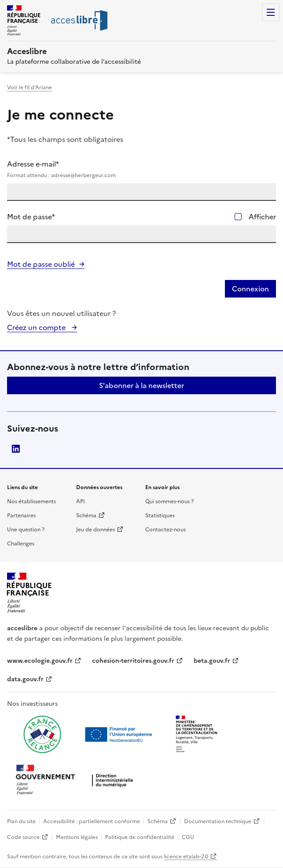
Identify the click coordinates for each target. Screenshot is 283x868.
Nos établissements (31, 501)
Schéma (86, 516)
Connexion (250, 289)
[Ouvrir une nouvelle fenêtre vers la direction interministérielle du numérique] (77, 780)
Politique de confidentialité (140, 837)
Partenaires (21, 516)
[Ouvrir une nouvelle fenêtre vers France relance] (42, 734)
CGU (188, 837)
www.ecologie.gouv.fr (40, 661)
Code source (23, 837)
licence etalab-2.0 (186, 857)
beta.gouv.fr (212, 661)
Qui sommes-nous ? (169, 501)
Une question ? (26, 530)
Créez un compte (37, 327)
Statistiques (160, 516)
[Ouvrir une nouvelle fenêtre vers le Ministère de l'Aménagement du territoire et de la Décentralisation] (197, 734)
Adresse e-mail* (141, 169)
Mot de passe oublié (41, 264)
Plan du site (21, 821)
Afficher (262, 217)
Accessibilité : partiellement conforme (92, 821)
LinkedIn (16, 449)
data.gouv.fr (25, 679)
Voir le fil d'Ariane (29, 87)
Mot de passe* (31, 217)
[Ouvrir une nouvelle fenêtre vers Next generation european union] (120, 734)
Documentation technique (218, 821)
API (81, 501)
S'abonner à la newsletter (141, 385)
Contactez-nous (165, 530)
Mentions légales (77, 837)
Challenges (21, 544)
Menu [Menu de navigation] (271, 12)
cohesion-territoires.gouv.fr (133, 661)
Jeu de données (96, 530)
